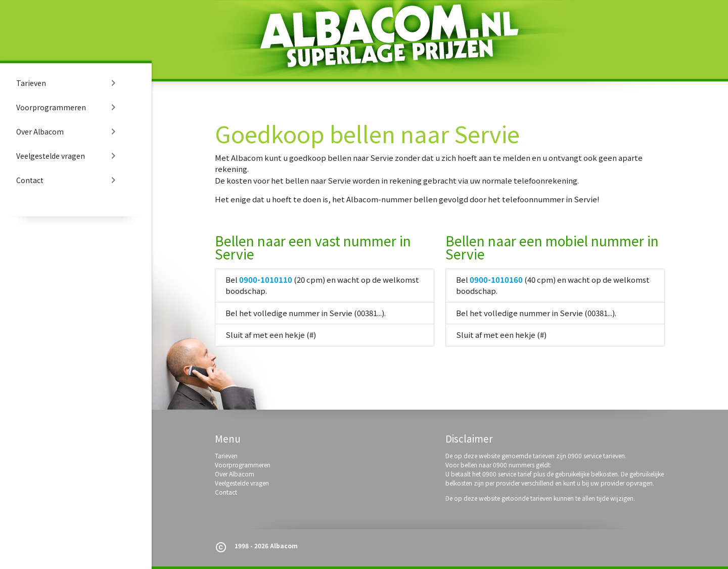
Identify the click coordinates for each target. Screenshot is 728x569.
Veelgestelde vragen (68, 156)
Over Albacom (68, 132)
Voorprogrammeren (68, 107)
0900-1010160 (496, 279)
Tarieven (68, 83)
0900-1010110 (266, 279)
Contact (68, 180)
